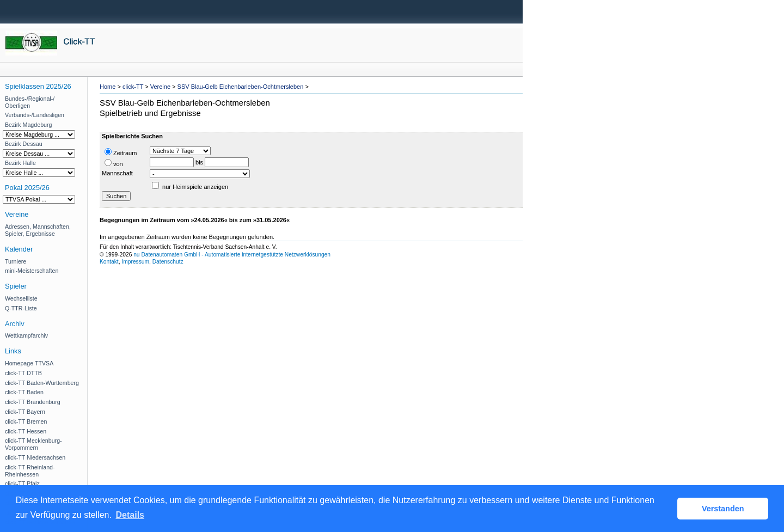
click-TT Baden (24, 392)
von (114, 163)
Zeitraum (121, 152)
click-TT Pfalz (22, 484)
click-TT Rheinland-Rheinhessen (30, 471)
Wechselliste (21, 298)
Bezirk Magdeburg (28, 125)
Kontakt (109, 262)
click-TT (133, 87)
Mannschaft (117, 173)
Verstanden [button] (723, 509)
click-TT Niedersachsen (35, 457)
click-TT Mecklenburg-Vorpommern (33, 444)
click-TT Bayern (25, 412)
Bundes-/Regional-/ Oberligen (30, 102)
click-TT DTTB (23, 373)
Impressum (135, 262)
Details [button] (130, 515)
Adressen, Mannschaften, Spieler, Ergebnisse (38, 230)
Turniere (16, 261)
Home (108, 87)
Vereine (160, 87)
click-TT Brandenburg (33, 402)
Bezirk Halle (20, 163)
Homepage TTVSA (29, 363)
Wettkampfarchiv (26, 335)
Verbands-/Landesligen (35, 115)
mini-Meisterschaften (32, 271)
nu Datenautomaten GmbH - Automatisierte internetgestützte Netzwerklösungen (232, 255)
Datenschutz (168, 262)
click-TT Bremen (26, 421)
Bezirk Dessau (24, 144)
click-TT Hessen (26, 431)
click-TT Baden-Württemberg (42, 383)
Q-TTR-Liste (21, 308)
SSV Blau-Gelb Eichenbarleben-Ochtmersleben (241, 87)
